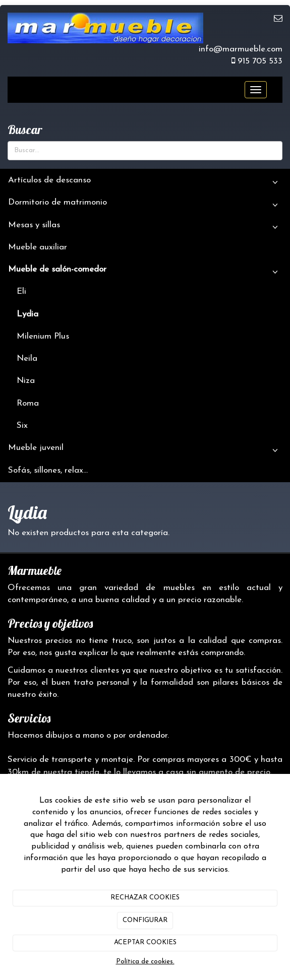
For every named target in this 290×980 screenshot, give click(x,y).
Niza (26, 381)
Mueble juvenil (145, 450)
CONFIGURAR (145, 920)
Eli (21, 291)
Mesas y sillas (145, 228)
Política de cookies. (145, 962)
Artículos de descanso (145, 183)
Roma (28, 403)
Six (22, 426)
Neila (27, 358)
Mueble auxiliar (38, 247)
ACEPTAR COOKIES (145, 942)
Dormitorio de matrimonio (145, 205)
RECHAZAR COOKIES (145, 898)
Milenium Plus (43, 336)
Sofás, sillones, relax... (48, 470)
